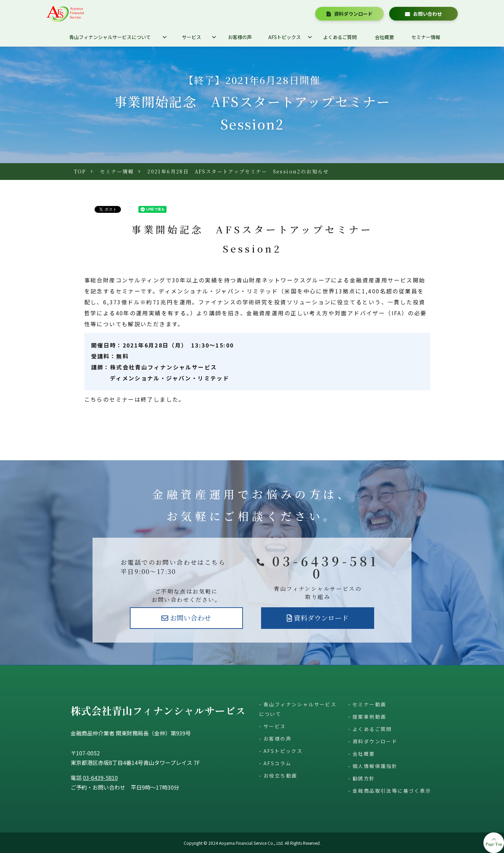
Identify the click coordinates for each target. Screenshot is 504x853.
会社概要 (384, 37)
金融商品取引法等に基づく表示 (392, 791)
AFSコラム (277, 763)
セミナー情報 (426, 37)
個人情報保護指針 (375, 766)
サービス (192, 37)
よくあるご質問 (340, 37)
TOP (80, 171)
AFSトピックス (285, 37)
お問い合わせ (428, 14)
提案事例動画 (369, 717)
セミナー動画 (369, 704)
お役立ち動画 (280, 776)
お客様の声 (240, 37)
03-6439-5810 (325, 567)
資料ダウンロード (353, 14)
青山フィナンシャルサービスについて (110, 37)
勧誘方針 (364, 778)
